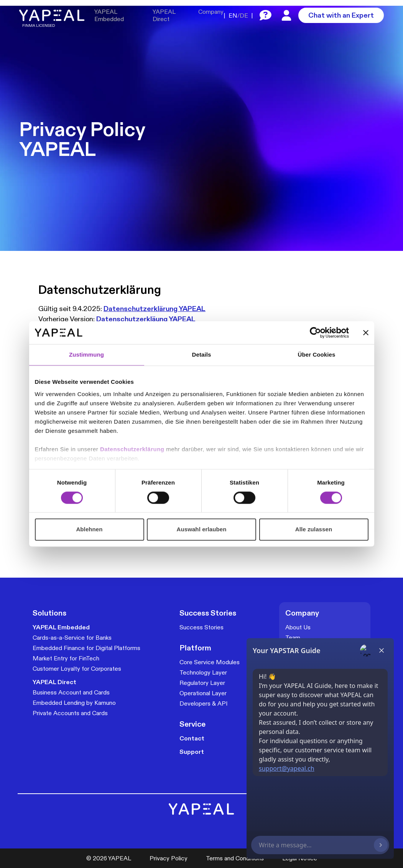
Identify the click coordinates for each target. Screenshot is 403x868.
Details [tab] (202, 355)
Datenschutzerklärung (133, 449)
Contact (192, 738)
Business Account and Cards (71, 692)
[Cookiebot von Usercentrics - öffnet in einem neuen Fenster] (315, 332)
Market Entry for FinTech (66, 658)
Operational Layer (203, 693)
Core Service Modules (210, 662)
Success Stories (202, 627)
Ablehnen (89, 530)
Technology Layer (203, 672)
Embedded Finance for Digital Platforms (86, 648)
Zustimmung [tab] (86, 355)
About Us (298, 627)
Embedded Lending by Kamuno (74, 703)
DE (244, 16)
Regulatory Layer (202, 683)
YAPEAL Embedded (109, 15)
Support (192, 752)
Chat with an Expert (341, 15)
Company (211, 12)
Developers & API (204, 703)
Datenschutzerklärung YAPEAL (155, 309)
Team (293, 638)
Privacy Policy (169, 858)
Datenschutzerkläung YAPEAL (146, 319)
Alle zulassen (314, 530)
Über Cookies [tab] (317, 355)
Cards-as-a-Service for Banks (72, 638)
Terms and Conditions (235, 858)
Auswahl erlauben (202, 530)
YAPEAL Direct (164, 15)
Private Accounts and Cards (70, 713)
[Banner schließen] (366, 332)
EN (233, 16)
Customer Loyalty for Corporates (77, 669)
